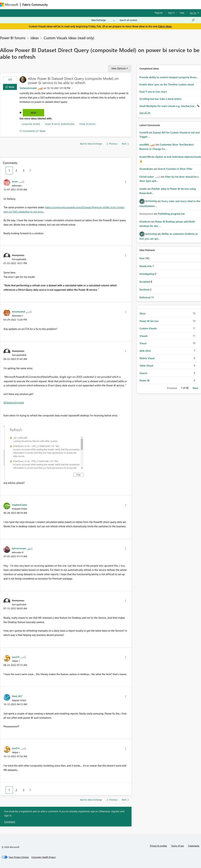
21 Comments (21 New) (33, 131)
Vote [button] (11, 87)
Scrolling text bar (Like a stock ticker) (160, 99)
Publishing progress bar (171, 214)
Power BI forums (13, 38)
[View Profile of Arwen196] (145, 157)
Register (159, 13)
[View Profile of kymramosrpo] (19, 548)
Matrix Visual (147, 358)
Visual (143, 343)
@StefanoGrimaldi (14, 403)
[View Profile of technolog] (151, 201)
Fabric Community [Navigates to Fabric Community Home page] (35, 5)
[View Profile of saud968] (144, 144)
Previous (172, 388)
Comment (10, 822)
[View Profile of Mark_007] (17, 696)
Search (143, 373)
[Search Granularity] (103, 20)
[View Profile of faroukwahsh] (19, 311)
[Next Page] (29, 171)
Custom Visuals (148, 328)
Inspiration (70, 4)
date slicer (145, 351)
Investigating (147, 274)
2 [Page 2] (16, 170)
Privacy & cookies (158, 846)
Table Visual (146, 366)
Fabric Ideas (165, 26)
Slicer (143, 313)
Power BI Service (87, 124)
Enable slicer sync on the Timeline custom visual (167, 84)
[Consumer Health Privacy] (44, 857)
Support (141, 4)
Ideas (84, 4)
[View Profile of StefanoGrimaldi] (28, 88)
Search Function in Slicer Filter (175, 169)
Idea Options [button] (119, 68)
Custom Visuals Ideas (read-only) (69, 38)
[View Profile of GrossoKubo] (146, 169)
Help (182, 13)
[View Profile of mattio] (143, 189)
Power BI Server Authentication (60, 124)
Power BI (145, 380)
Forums (55, 4)
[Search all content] (157, 20)
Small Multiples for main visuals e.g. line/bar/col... (168, 106)
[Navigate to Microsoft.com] (9, 5)
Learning (127, 4)
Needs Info (146, 266)
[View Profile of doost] (15, 181)
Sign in (171, 13)
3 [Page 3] (24, 170)
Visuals (144, 336)
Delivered (145, 297)
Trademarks (194, 846)
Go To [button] (193, 13)
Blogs (114, 4)
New (33, 113)
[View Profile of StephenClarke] (19, 505)
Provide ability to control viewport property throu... (169, 77)
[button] (126, 182)
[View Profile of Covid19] (144, 132)
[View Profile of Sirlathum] (145, 222)
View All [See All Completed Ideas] (145, 113)
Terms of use (177, 846)
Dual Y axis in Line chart (153, 92)
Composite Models (31, 124)
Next (195, 388)
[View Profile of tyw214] (16, 657)
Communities (99, 4)
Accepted (145, 282)
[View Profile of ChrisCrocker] (147, 177)
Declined (145, 290)
